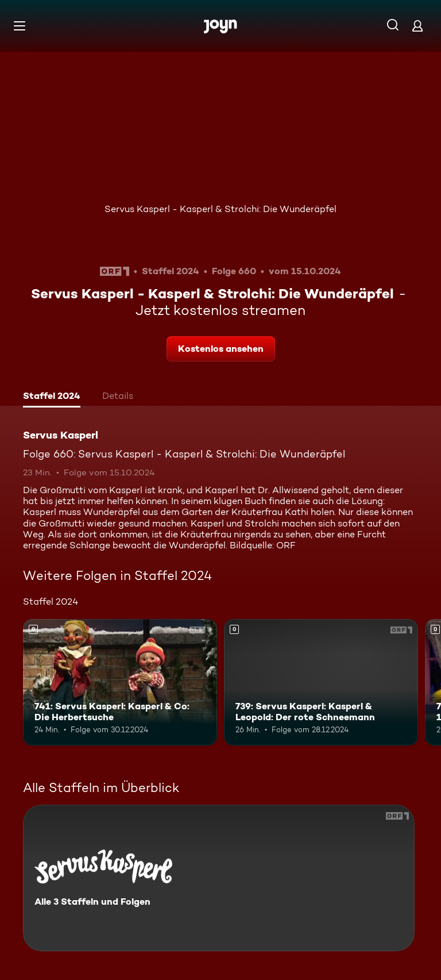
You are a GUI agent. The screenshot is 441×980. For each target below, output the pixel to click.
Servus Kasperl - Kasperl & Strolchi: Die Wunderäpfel (220, 209)
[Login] (417, 26)
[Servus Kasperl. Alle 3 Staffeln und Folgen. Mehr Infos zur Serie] (219, 878)
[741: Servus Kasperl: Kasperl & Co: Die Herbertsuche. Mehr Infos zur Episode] (120, 682)
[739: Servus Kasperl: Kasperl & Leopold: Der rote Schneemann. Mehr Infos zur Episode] (321, 682)
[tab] (52, 397)
